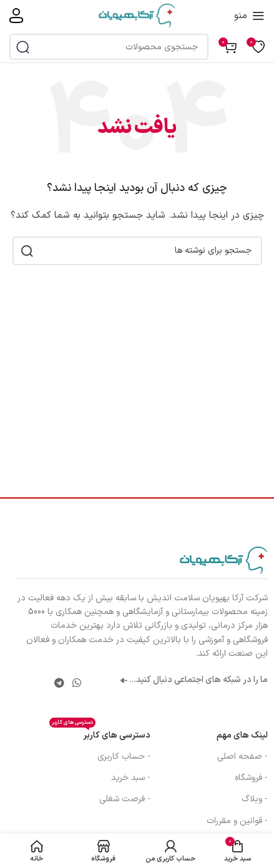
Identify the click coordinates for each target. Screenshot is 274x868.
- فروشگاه (251, 778)
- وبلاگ (255, 799)
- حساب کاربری (124, 757)
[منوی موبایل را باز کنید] (249, 16)
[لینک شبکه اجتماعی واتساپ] (76, 683)
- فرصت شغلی (125, 799)
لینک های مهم (242, 735)
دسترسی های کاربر (100, 734)
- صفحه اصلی (242, 757)
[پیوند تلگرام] (59, 683)
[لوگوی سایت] (137, 15)
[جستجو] (109, 47)
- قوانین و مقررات (237, 821)
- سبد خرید (131, 778)
